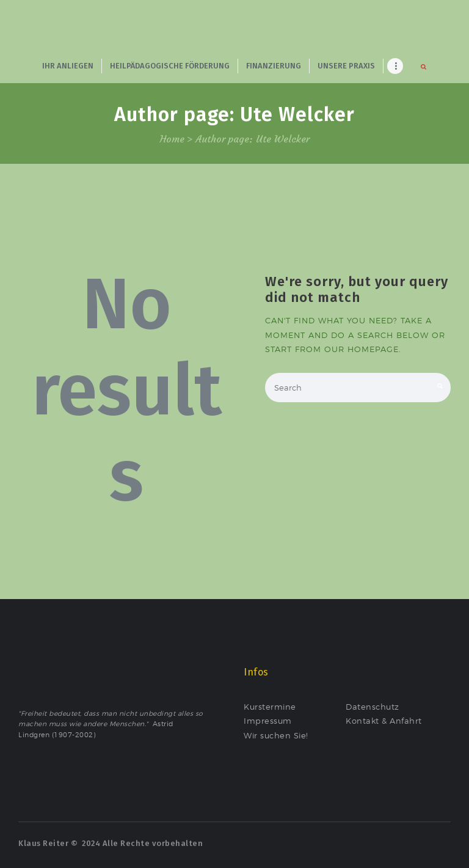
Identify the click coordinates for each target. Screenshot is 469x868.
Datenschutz (373, 707)
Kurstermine (270, 707)
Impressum (268, 721)
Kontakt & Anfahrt (384, 721)
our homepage (362, 349)
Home (172, 139)
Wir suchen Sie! (276, 735)
